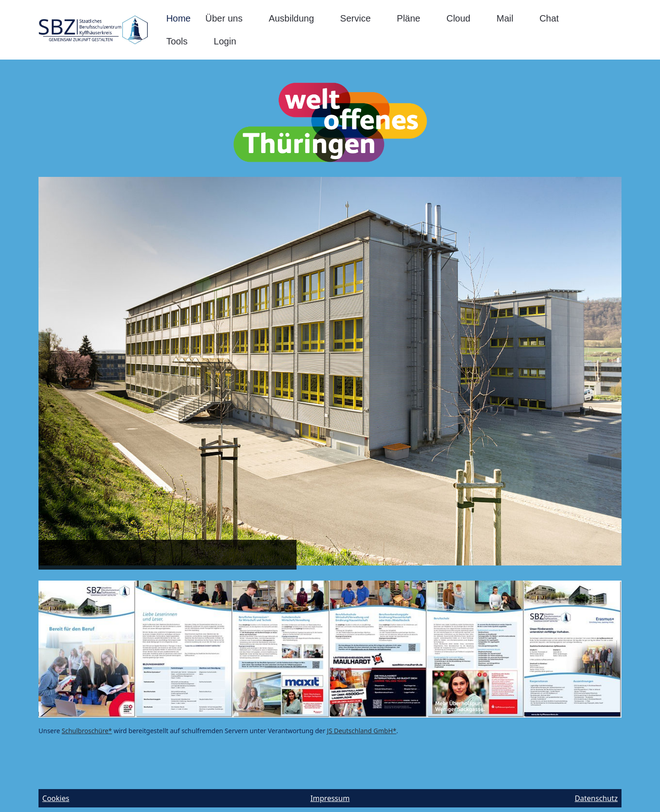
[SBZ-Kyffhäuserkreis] (93, 30)
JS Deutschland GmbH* (361, 731)
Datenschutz (596, 798)
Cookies (56, 798)
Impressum (330, 798)
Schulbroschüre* (87, 731)
